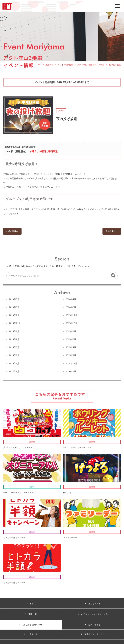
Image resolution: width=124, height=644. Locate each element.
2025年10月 (71, 323)
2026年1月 (14, 316)
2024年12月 (71, 363)
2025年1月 (14, 363)
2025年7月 (14, 339)
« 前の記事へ (13, 232)
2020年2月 (71, 371)
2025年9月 (14, 331)
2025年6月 (71, 339)
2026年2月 (71, 307)
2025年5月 (14, 347)
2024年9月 (14, 371)
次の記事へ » (111, 232)
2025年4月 (71, 347)
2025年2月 (71, 355)
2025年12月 (71, 316)
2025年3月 (14, 355)
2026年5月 (14, 299)
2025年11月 (15, 323)
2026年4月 (71, 299)
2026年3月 (14, 307)
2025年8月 (71, 331)
